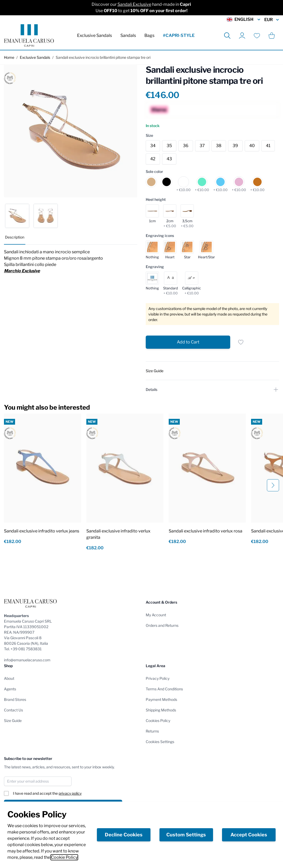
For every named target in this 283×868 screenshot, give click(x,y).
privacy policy (70, 793)
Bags (149, 35)
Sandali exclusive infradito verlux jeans (42, 531)
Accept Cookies (249, 835)
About (9, 678)
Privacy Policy (158, 678)
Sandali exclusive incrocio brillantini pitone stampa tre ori (103, 57)
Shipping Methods (161, 710)
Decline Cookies (124, 835)
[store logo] (29, 35)
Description (15, 237)
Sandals (128, 35)
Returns (152, 731)
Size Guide (13, 721)
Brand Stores (15, 699)
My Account (156, 615)
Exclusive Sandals (95, 35)
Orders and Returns (162, 625)
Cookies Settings (160, 742)
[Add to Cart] (188, 342)
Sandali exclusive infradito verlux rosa (206, 531)
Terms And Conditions (164, 689)
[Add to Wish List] (241, 342)
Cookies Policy (158, 721)
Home (9, 57)
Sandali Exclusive (134, 4)
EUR (272, 20)
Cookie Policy (64, 857)
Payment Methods (161, 699)
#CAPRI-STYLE (179, 35)
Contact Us (13, 710)
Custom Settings (186, 835)
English (244, 20)
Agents (10, 689)
